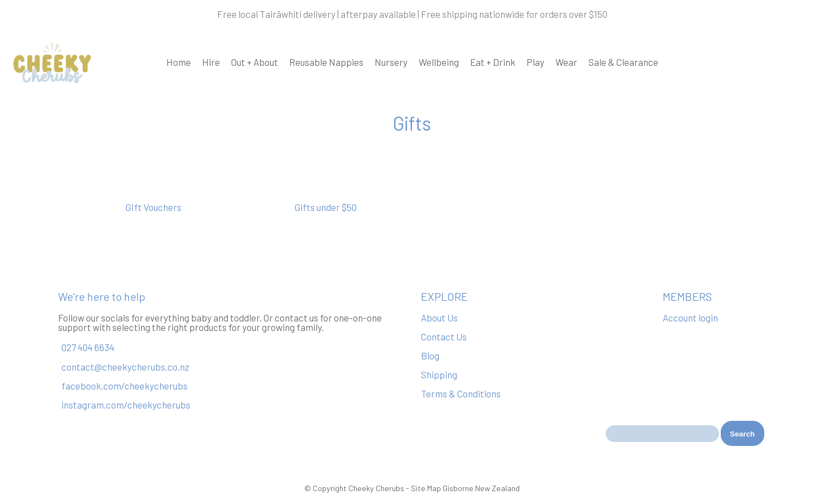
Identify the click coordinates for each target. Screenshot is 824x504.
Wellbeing (439, 62)
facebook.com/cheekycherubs (124, 386)
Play (535, 62)
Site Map (426, 488)
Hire (211, 62)
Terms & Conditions (461, 393)
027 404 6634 (88, 348)
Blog (430, 356)
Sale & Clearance (623, 62)
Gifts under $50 (326, 207)
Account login (690, 318)
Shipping (439, 375)
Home (179, 62)
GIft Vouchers (154, 207)
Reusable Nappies (326, 62)
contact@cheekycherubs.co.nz (125, 367)
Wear (566, 62)
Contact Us (444, 337)
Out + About (255, 62)
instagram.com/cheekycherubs (126, 405)
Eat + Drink (493, 62)
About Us (439, 318)
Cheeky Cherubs (376, 488)
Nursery (391, 62)
